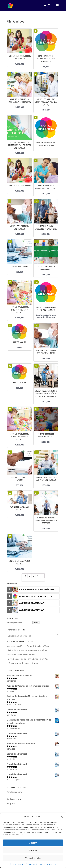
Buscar (36, 623)
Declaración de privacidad (36, 864)
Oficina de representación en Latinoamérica (27, 650)
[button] (62, 817)
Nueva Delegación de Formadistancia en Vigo (28, 659)
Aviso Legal (52, 864)
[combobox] (33, 635)
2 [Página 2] (30, 576)
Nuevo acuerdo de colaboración (21, 655)
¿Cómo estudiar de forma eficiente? (23, 663)
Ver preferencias (33, 858)
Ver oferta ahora (14, 792)
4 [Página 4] (38, 576)
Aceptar (33, 843)
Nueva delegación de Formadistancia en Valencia (29, 646)
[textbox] (33, 636)
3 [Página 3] (34, 576)
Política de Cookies (17, 864)
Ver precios (12, 804)
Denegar (33, 850)
